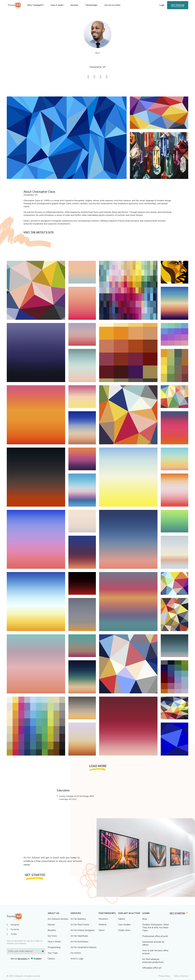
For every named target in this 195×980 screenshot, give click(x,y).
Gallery (122, 919)
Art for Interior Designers (82, 930)
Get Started (178, 5)
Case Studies (124, 925)
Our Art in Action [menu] (112, 5)
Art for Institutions (79, 942)
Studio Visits (124, 930)
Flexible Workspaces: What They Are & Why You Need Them (156, 928)
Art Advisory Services (58, 919)
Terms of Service (181, 976)
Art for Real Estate (80, 925)
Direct (102, 930)
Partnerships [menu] (91, 5)
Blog (144, 919)
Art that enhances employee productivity (153, 961)
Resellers (103, 919)
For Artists (76, 953)
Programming (54, 947)
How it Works (54, 942)
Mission (51, 925)
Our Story (52, 936)
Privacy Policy (165, 976)
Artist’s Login (77, 959)
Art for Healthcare (79, 936)
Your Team (53, 953)
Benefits (52, 930)
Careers (51, 959)
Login (162, 5)
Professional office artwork (155, 936)
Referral (103, 925)
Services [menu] (74, 5)
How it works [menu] (57, 5)
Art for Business (78, 919)
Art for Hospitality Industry (83, 947)
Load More (98, 766)
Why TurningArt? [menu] (35, 5)
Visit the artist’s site (39, 232)
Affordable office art (152, 968)
